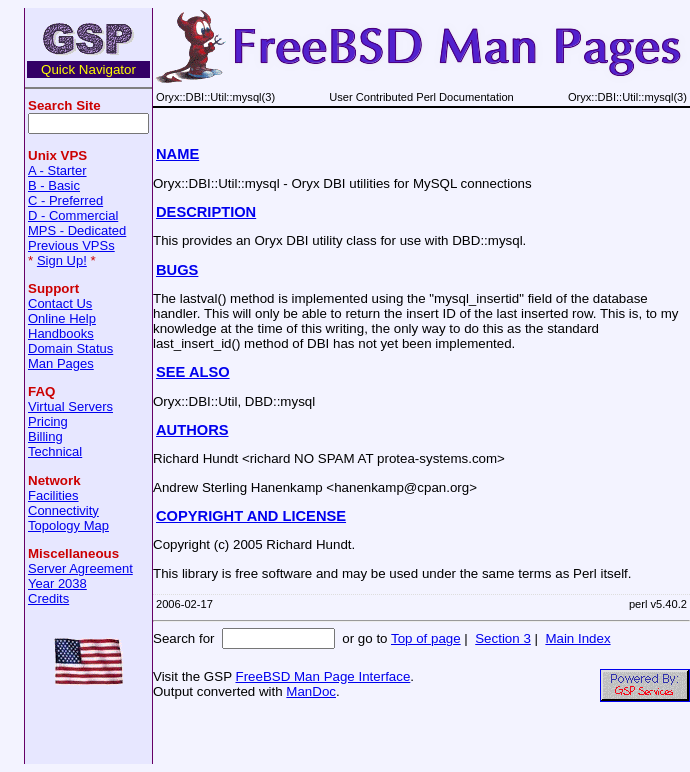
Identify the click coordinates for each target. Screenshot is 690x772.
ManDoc (311, 691)
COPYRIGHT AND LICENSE (251, 516)
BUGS (177, 270)
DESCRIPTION (206, 212)
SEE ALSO (193, 372)
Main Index (577, 638)
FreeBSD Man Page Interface (322, 676)
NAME (177, 154)
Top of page (426, 638)
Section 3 (503, 638)
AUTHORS (192, 430)
